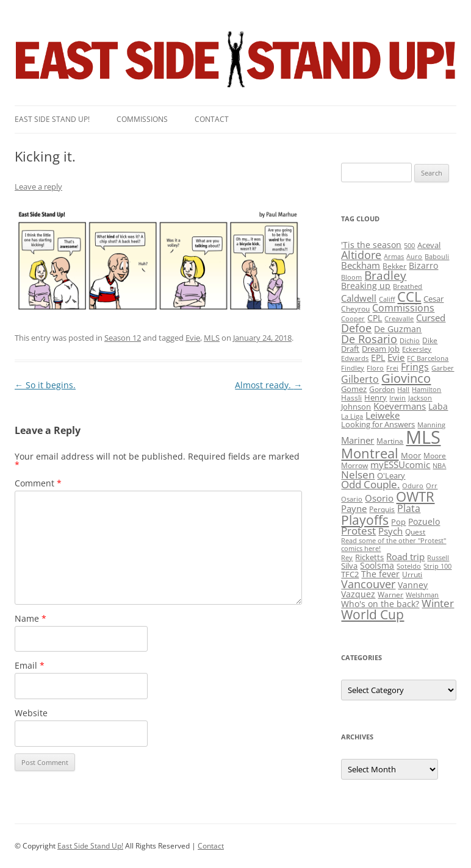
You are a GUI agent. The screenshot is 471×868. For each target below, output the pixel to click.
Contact (212, 119)
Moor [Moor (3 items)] (411, 455)
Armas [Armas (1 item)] (394, 257)
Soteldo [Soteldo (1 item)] (409, 566)
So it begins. (45, 385)
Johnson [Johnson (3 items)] (356, 407)
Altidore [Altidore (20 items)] (361, 255)
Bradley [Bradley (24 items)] (385, 275)
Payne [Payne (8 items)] (354, 509)
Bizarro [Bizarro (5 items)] (423, 265)
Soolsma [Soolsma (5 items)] (377, 565)
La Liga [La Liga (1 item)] (352, 416)
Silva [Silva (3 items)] (349, 566)
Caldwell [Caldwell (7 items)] (359, 298)
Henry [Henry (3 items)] (376, 397)
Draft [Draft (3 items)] (350, 349)
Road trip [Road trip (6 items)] (405, 557)
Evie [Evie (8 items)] (396, 358)
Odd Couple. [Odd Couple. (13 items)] (370, 484)
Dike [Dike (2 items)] (430, 340)
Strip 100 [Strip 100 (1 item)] (437, 566)
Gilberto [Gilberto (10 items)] (360, 379)
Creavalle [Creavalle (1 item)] (399, 319)
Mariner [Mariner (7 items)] (358, 440)
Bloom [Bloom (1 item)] (351, 277)
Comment (38, 483)
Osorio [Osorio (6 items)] (379, 498)
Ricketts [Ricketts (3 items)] (369, 557)
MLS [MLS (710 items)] (423, 437)
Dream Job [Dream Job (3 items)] (381, 349)
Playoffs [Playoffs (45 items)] (365, 520)
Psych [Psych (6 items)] (390, 531)
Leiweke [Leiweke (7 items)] (383, 415)
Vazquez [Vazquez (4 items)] (358, 594)
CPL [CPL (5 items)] (375, 318)
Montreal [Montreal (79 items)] (370, 453)
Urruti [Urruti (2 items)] (412, 575)
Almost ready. (268, 385)
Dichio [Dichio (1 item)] (410, 341)
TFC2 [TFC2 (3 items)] (350, 574)
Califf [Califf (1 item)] (387, 299)
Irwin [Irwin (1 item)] (397, 398)
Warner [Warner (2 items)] (390, 595)
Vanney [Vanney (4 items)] (413, 585)
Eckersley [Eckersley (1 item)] (417, 349)
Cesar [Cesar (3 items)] (433, 299)
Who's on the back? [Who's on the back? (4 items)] (380, 604)
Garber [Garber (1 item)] (443, 368)
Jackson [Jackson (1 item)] (420, 398)
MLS (212, 338)
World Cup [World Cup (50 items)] (372, 614)
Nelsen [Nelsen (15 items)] (358, 475)
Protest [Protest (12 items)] (358, 531)
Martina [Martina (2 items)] (390, 441)
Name (31, 618)
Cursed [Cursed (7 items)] (431, 318)
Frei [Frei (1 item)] (392, 368)
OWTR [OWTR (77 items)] (415, 496)
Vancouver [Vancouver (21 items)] (368, 584)
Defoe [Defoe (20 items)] (356, 328)
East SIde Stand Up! (52, 119)
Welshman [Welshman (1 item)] (422, 595)
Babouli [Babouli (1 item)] (437, 257)
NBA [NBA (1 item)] (439, 466)
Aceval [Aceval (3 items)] (429, 245)
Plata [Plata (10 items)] (409, 508)
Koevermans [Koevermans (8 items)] (400, 406)
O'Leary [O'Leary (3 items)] (391, 475)
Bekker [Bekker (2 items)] (394, 266)
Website (31, 713)
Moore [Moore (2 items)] (435, 456)
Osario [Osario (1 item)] (352, 499)
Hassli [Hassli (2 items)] (351, 398)
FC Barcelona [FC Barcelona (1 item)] (428, 358)
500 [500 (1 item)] (409, 246)
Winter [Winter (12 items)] (438, 603)
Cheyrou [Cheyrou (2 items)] (355, 309)
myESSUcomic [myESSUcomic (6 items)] (400, 464)
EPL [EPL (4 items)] (378, 358)
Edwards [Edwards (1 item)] (355, 358)
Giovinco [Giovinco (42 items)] (406, 378)
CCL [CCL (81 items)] (409, 297)
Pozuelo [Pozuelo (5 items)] (424, 521)
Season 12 (123, 338)
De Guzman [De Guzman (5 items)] (398, 329)
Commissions (142, 119)
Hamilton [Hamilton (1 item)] (426, 390)
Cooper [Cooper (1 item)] (353, 319)
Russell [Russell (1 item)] (438, 558)
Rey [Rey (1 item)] (347, 558)
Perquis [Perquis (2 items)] (382, 509)
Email (30, 665)
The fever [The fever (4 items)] (380, 574)
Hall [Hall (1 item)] (403, 390)
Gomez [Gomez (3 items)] (354, 389)
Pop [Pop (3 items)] (398, 522)
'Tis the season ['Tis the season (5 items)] (371, 245)
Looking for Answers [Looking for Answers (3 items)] (378, 424)
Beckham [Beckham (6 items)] (361, 265)
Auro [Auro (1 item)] (414, 257)
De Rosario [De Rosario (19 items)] (369, 339)
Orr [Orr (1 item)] (432, 486)
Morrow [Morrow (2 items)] (354, 465)
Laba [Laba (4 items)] (438, 406)
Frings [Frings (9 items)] (415, 367)
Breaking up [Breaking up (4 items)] (366, 286)
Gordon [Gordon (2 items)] (382, 389)
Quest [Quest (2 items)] (415, 532)
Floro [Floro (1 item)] (375, 368)
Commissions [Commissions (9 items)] (403, 308)
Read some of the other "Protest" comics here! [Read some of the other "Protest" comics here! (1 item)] (394, 545)
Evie (193, 338)
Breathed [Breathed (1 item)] (408, 286)
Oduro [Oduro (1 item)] (413, 486)
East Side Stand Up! (90, 846)
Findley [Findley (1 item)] (353, 368)
